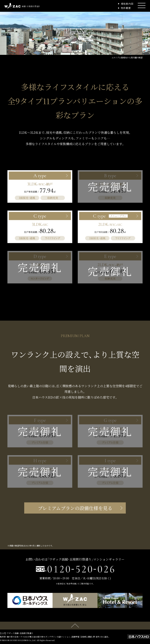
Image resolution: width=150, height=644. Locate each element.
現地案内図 (127, 4)
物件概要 (126, 8)
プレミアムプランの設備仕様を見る (75, 508)
